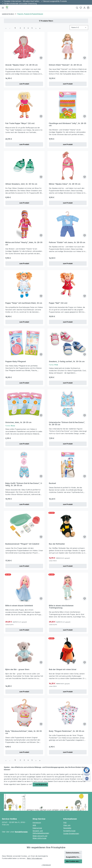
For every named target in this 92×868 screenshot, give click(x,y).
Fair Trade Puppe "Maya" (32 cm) (20, 123)
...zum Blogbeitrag (40, 784)
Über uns (67, 825)
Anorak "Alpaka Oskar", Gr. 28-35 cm (21, 65)
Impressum (37, 823)
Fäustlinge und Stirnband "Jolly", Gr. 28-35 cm (68, 124)
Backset (52, 483)
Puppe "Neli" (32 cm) (58, 303)
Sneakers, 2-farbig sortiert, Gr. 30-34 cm (67, 361)
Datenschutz (37, 828)
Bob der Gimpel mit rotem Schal (63, 669)
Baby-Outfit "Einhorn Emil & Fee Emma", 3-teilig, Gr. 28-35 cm (24, 484)
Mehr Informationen (35, 858)
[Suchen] (77, 8)
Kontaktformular (21, 832)
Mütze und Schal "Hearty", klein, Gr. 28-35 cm (24, 243)
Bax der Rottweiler (57, 544)
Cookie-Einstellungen (71, 834)
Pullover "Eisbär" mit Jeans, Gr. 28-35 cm (67, 242)
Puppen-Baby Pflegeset (16, 361)
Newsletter (67, 828)
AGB (34, 825)
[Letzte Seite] (40, 28)
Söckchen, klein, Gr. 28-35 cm (18, 422)
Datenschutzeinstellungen (74, 853)
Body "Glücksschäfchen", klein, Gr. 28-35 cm (24, 732)
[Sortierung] (79, 27)
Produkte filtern (46, 21)
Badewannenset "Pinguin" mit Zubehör (22, 544)
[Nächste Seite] (36, 28)
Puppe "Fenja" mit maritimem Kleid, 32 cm (24, 303)
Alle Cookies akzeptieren (74, 861)
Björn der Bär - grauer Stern (17, 669)
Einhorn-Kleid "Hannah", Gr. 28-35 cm (65, 65)
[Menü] (3, 8)
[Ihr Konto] (84, 8)
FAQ (65, 823)
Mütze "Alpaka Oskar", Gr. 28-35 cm (65, 184)
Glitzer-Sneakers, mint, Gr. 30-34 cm (21, 184)
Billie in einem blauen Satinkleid (19, 606)
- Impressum (46, 865)
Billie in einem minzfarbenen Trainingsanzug (61, 607)
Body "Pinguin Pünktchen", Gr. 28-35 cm (67, 731)
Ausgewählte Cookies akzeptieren (74, 857)
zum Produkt (24, 84)
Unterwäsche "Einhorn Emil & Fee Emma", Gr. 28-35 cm (67, 423)
